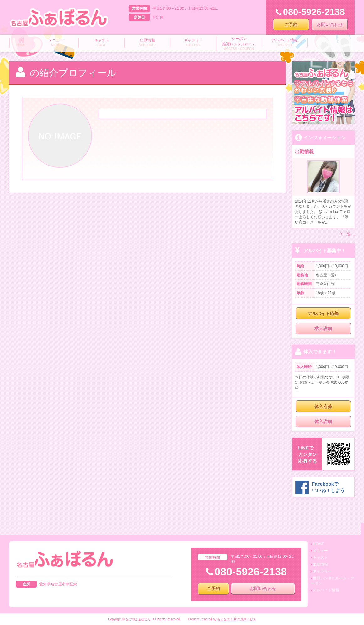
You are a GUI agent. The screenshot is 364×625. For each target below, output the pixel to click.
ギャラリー (322, 571)
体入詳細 (323, 421)
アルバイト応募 (323, 313)
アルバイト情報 (326, 590)
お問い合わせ (330, 24)
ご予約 (291, 24)
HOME (318, 544)
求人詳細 (323, 329)
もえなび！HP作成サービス (237, 619)
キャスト (320, 557)
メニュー (320, 551)
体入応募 (323, 406)
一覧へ (348, 234)
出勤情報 (320, 564)
